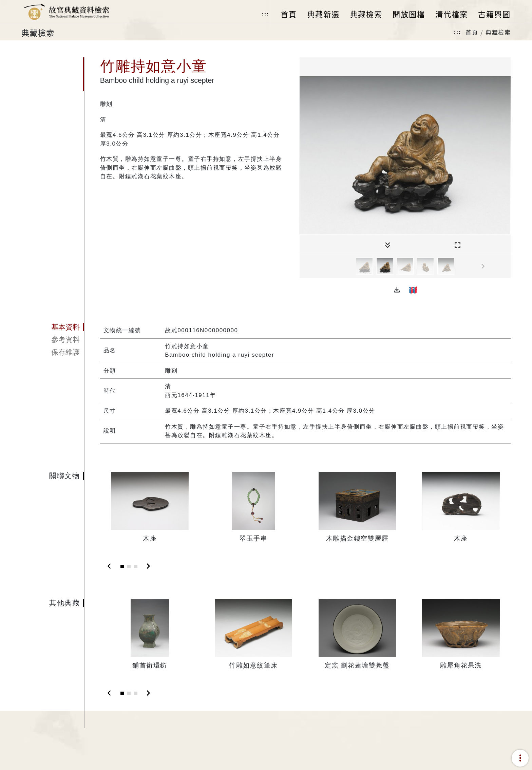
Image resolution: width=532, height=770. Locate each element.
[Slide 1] (122, 566)
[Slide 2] (129, 566)
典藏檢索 (498, 32)
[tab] (53, 327)
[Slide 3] (136, 566)
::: (265, 14)
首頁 (472, 32)
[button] (397, 290)
